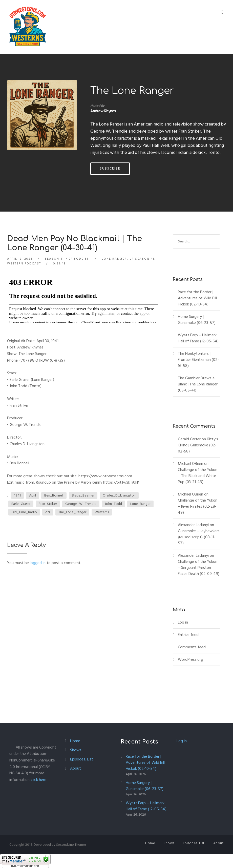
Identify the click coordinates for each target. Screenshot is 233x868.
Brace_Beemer (83, 495)
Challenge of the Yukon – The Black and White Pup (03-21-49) (198, 476)
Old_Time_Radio (24, 512)
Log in (183, 622)
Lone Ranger (114, 259)
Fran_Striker (48, 504)
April (33, 495)
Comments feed (192, 647)
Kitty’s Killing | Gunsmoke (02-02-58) (198, 445)
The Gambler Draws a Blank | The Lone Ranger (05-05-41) (198, 384)
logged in (38, 563)
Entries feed (188, 635)
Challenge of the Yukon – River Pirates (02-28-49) (198, 506)
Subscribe (110, 169)
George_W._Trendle (81, 504)
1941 (17, 495)
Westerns (102, 512)
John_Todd (113, 504)
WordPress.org (190, 659)
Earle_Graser (21, 504)
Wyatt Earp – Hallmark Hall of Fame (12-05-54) (198, 338)
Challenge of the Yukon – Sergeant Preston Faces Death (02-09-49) (199, 568)
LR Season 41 (142, 259)
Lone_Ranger (140, 504)
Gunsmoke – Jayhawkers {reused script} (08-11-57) (199, 537)
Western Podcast (24, 264)
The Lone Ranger (132, 91)
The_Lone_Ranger (72, 512)
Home (75, 741)
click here (38, 780)
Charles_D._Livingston (119, 495)
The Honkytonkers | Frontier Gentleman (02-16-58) (198, 360)
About (76, 768)
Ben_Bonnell (54, 495)
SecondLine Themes (71, 845)
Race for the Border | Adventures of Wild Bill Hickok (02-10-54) (197, 298)
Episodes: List (82, 759)
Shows (76, 750)
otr (48, 512)
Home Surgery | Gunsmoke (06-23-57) (197, 320)
